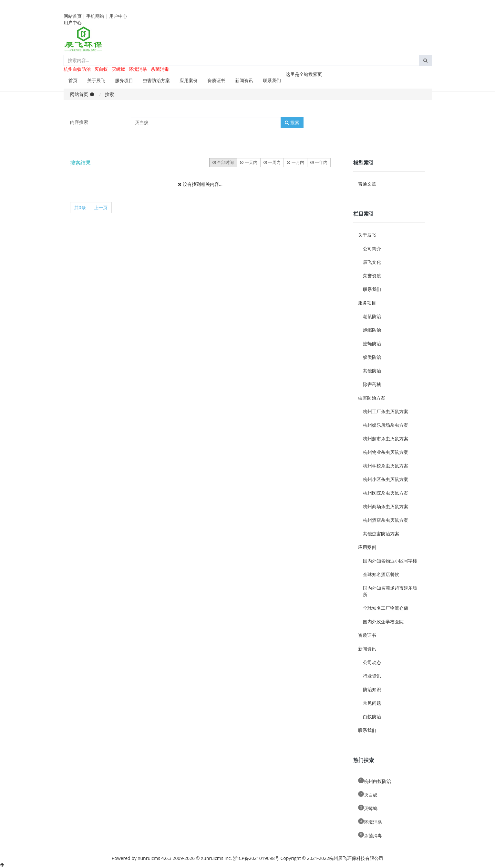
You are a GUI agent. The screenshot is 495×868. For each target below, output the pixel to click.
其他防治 (372, 371)
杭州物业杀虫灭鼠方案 (386, 452)
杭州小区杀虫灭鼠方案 (386, 479)
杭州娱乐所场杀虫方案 (386, 425)
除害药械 (372, 384)
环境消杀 (138, 69)
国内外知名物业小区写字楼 (390, 561)
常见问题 (372, 703)
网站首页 (73, 16)
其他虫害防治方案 (381, 534)
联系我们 (272, 80)
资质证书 (216, 80)
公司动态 (372, 662)
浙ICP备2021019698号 (256, 858)
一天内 (248, 162)
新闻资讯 (244, 80)
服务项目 (124, 80)
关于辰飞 (96, 80)
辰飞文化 (372, 262)
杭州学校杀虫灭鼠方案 (386, 466)
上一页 (101, 207)
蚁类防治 (372, 357)
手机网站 (95, 16)
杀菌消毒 (160, 69)
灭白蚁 (101, 69)
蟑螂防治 (372, 330)
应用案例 (189, 80)
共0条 (80, 207)
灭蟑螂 (119, 69)
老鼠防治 (372, 316)
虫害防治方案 (156, 80)
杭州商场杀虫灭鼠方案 (386, 506)
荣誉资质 (372, 276)
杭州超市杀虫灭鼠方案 (386, 439)
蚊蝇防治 (372, 343)
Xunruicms (149, 858)
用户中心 (118, 16)
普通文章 (367, 184)
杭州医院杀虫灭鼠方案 (386, 493)
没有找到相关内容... (203, 184)
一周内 (272, 162)
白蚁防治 (372, 717)
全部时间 (223, 162)
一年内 (319, 162)
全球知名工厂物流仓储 (386, 608)
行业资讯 (372, 676)
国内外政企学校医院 (383, 622)
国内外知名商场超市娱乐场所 (390, 591)
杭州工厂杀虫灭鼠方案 (386, 411)
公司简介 (372, 248)
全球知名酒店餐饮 (381, 574)
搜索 (292, 122)
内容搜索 (79, 122)
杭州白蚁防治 (77, 69)
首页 (73, 80)
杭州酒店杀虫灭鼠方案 (386, 520)
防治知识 (372, 689)
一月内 (295, 162)
